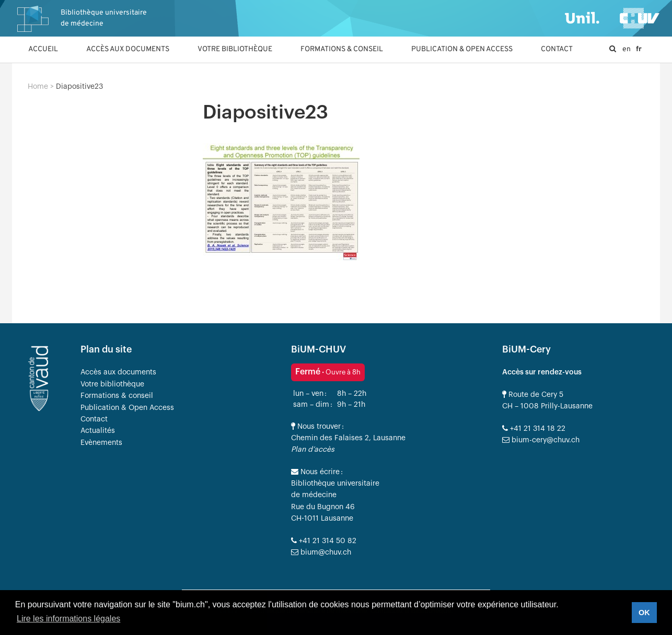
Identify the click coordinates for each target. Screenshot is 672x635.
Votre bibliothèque (235, 49)
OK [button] (644, 613)
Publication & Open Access (462, 49)
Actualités (98, 431)
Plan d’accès (313, 450)
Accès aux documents (128, 49)
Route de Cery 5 (533, 395)
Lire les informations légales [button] (68, 619)
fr (639, 49)
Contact (557, 49)
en (627, 49)
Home (38, 87)
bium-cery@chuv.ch (541, 440)
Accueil (43, 49)
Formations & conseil (342, 49)
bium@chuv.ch (321, 552)
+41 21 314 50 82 (324, 541)
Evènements (101, 443)
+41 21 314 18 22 (534, 429)
